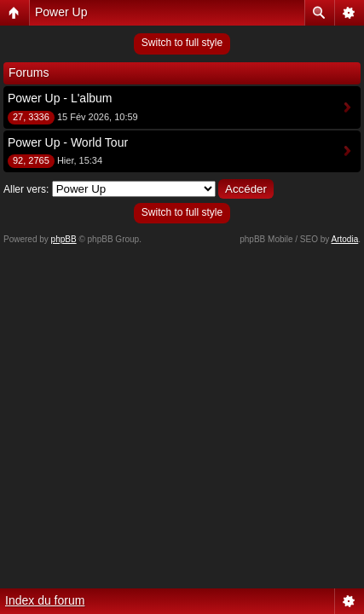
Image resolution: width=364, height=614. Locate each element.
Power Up (61, 12)
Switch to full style (182, 43)
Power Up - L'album (60, 98)
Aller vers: (26, 189)
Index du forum (45, 600)
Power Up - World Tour (68, 142)
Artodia (345, 239)
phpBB (64, 239)
